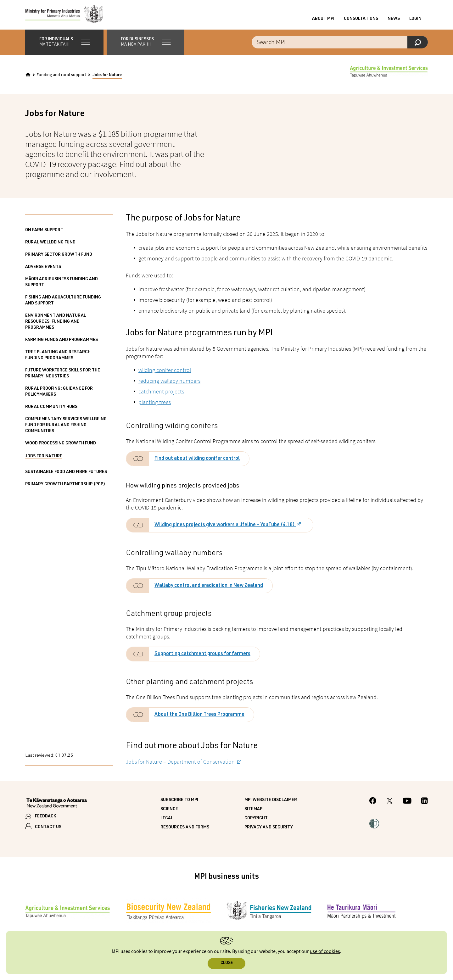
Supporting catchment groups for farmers (202, 656)
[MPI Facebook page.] (373, 803)
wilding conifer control (165, 372)
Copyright (256, 820)
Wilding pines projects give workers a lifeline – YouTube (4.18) (225, 527)
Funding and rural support (61, 77)
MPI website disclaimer (271, 802)
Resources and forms (185, 829)
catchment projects (161, 393)
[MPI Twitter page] (390, 804)
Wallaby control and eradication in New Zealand (209, 588)
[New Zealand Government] (57, 805)
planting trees (155, 404)
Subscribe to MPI (179, 802)
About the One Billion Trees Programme (199, 717)
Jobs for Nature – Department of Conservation (181, 763)
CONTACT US (48, 829)
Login (415, 20)
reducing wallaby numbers (169, 383)
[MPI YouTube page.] (407, 804)
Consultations (361, 20)
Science (169, 811)
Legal (167, 820)
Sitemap (253, 811)
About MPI (323, 20)
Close (227, 963)
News (394, 20)
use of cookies (325, 952)
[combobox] (340, 44)
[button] (64, 44)
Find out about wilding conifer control (197, 461)
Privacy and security (269, 829)
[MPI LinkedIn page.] (424, 804)
